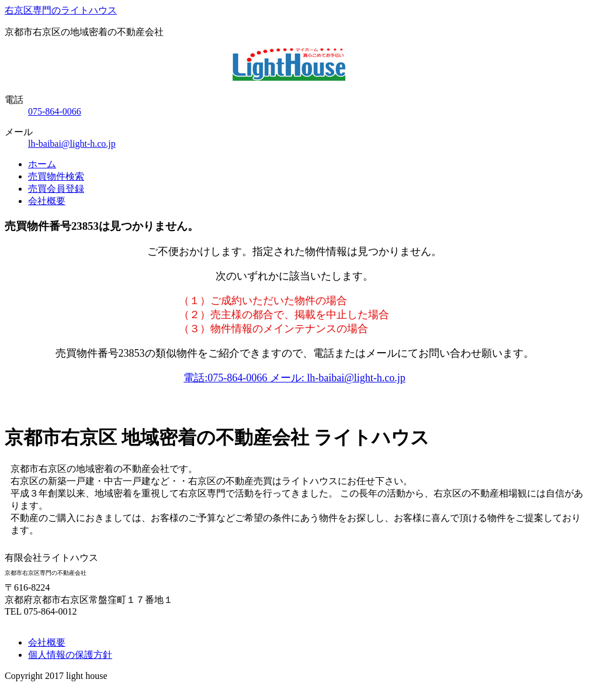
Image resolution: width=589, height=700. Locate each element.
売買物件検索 (56, 176)
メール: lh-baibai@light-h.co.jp (338, 378)
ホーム (42, 164)
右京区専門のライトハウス (61, 10)
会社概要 (47, 201)
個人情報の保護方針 (70, 655)
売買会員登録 (56, 189)
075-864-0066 (55, 111)
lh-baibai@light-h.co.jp (72, 144)
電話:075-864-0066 (227, 378)
